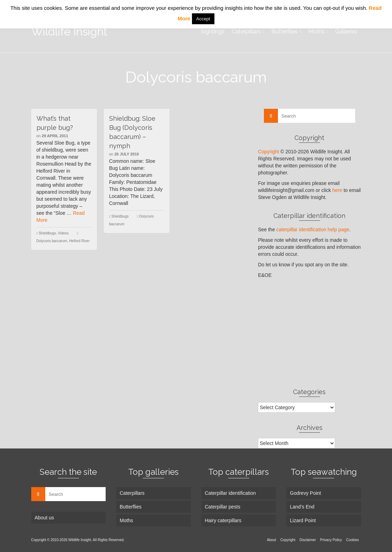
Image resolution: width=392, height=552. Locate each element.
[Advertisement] (309, 333)
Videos (63, 233)
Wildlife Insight (69, 31)
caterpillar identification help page (313, 230)
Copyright (268, 152)
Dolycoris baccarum (52, 241)
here (337, 190)
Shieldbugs (47, 233)
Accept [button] (203, 19)
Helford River (79, 241)
